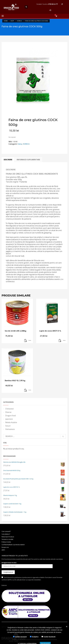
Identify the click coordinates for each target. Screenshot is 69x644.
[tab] (8, 160)
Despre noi (5, 547)
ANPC (3, 550)
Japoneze (9, 419)
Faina (20, 144)
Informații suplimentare (28, 160)
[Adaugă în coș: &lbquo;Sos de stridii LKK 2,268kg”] (26, 341)
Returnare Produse (8, 537)
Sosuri (8, 426)
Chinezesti (9, 409)
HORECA (26, 144)
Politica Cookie (6, 542)
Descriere (8, 160)
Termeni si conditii (7, 539)
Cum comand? (6, 531)
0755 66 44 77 (53, 4)
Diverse (8, 412)
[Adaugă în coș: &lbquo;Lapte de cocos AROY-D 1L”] (60, 341)
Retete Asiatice (11, 422)
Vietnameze (10, 429)
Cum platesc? (6, 534)
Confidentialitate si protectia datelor (13, 545)
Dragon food (10, 416)
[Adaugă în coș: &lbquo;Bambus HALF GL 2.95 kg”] (26, 390)
